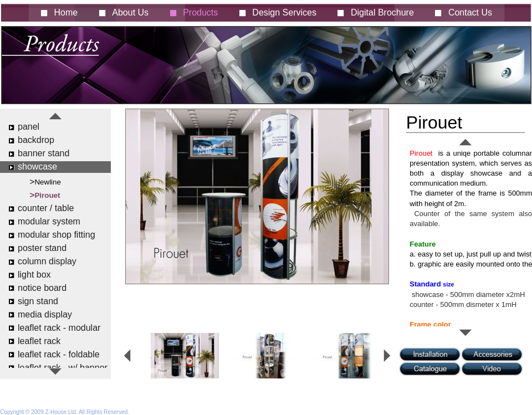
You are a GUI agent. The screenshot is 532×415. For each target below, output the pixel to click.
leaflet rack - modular (59, 328)
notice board (42, 288)
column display (47, 261)
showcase (37, 166)
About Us (130, 12)
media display (45, 314)
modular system (49, 221)
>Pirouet (45, 195)
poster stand (42, 248)
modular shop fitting (57, 235)
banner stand (44, 153)
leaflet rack (39, 341)
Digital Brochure (382, 12)
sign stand (38, 301)
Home (66, 12)
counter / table (46, 208)
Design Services (284, 12)
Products (200, 12)
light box (34, 275)
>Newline (45, 181)
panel (29, 127)
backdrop (36, 140)
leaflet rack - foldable (59, 354)
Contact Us (470, 12)
